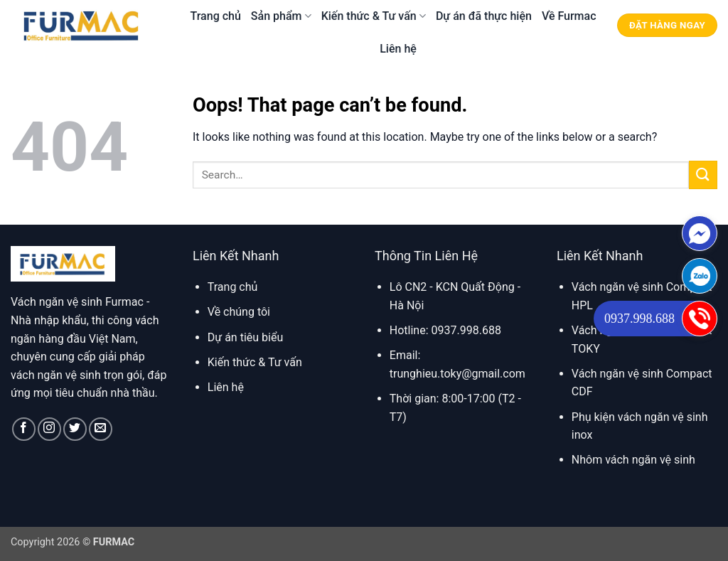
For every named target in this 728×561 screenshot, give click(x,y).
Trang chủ (216, 16)
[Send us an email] (101, 429)
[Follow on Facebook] (24, 429)
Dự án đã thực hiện (484, 16)
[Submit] (703, 175)
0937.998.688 (639, 319)
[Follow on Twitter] (75, 429)
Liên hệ (398, 49)
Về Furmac (569, 16)
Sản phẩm (281, 16)
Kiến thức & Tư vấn (374, 16)
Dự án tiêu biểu (245, 337)
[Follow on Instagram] (49, 429)
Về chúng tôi (239, 312)
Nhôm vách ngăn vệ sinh (633, 460)
